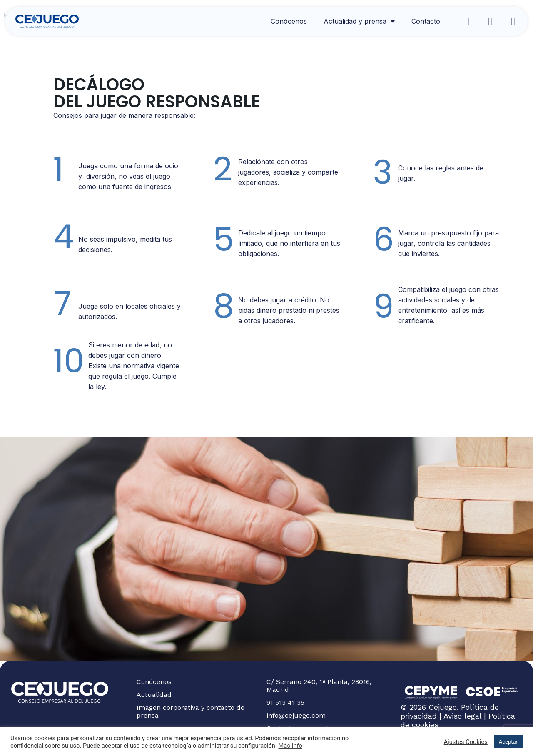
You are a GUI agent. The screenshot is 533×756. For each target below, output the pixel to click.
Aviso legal (462, 716)
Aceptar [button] (508, 742)
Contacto (426, 21)
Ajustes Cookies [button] (466, 742)
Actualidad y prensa (359, 21)
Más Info (290, 746)
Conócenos (289, 21)
